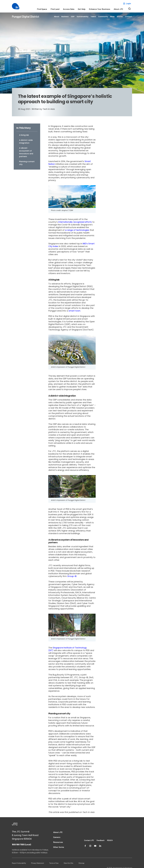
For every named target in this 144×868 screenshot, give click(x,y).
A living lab (24, 135)
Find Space (42, 9)
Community (103, 17)
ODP (73, 17)
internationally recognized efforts (75, 222)
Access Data (69, 9)
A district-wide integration (26, 142)
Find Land (55, 9)
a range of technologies (77, 230)
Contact (129, 17)
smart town (74, 311)
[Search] (129, 10)
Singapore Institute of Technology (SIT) (68, 649)
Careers (57, 837)
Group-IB (72, 576)
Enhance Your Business (100, 9)
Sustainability (83, 17)
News (112, 17)
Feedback (101, 840)
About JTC (118, 9)
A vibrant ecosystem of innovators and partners (26, 152)
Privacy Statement (38, 863)
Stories (120, 17)
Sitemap (81, 863)
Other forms (59, 847)
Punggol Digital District (26, 17)
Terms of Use (54, 863)
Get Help (82, 9)
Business (65, 17)
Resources (58, 842)
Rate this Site (69, 863)
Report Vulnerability (19, 863)
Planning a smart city (27, 163)
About (57, 17)
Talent (93, 17)
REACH (110, 840)
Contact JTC (89, 840)
